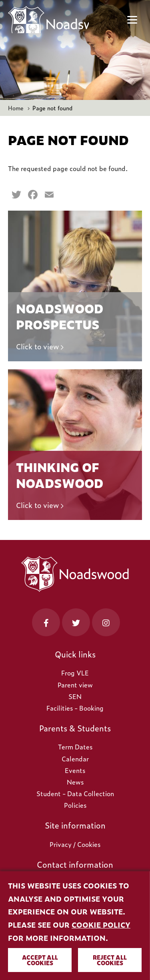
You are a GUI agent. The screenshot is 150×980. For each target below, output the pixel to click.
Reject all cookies (110, 960)
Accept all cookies (40, 960)
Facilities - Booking (75, 708)
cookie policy (101, 925)
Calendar (75, 759)
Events (75, 770)
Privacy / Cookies (75, 844)
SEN (75, 696)
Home (16, 108)
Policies (75, 805)
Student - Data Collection (75, 793)
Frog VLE (75, 673)
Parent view (75, 685)
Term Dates (75, 747)
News (75, 782)
